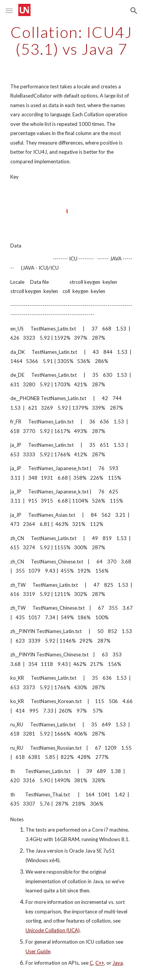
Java (118, 963)
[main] (72, 41)
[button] (9, 11)
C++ (100, 963)
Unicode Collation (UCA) (53, 930)
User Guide (38, 951)
